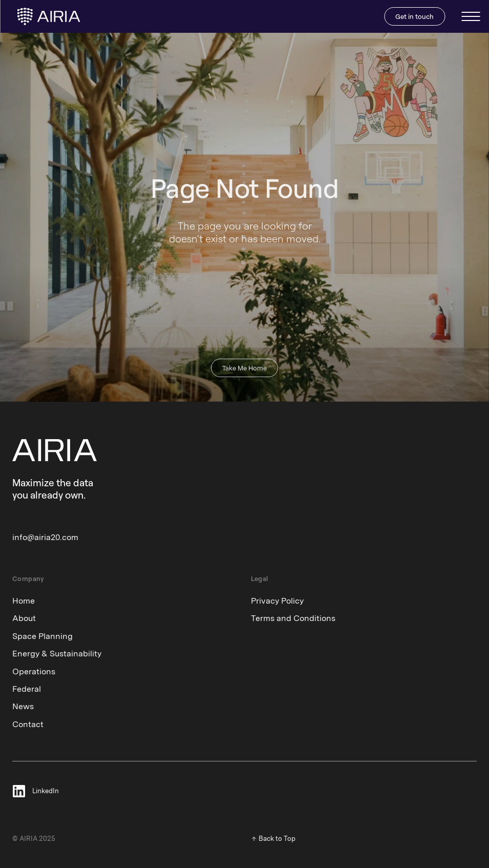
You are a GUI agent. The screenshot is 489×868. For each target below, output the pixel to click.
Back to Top (277, 839)
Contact (28, 724)
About (24, 618)
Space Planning (42, 636)
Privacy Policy (277, 601)
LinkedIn (46, 791)
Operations (34, 671)
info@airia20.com (45, 537)
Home (24, 601)
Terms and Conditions (293, 618)
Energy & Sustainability (57, 654)
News (23, 706)
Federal (27, 689)
